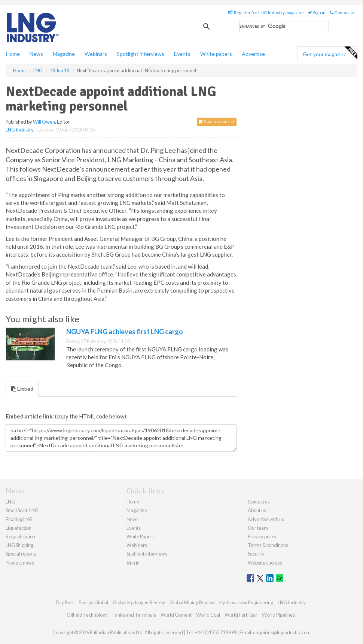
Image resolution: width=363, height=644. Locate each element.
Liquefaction (19, 528)
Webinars (96, 54)
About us (257, 510)
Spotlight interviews (141, 54)
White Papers (141, 536)
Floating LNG (19, 519)
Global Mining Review (192, 602)
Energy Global (93, 602)
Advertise (253, 54)
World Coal (208, 615)
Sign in (317, 13)
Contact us (343, 13)
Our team (258, 528)
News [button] (36, 54)
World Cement (176, 615)
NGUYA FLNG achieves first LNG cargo (125, 332)
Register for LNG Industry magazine (266, 13)
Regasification (20, 536)
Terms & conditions (268, 545)
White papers (216, 54)
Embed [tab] (22, 389)
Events (182, 54)
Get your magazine (330, 53)
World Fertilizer (241, 615)
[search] (284, 27)
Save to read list (217, 122)
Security (256, 554)
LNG (10, 502)
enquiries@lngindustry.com (282, 632)
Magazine (64, 54)
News (132, 519)
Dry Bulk (65, 602)
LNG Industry (19, 130)
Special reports (21, 554)
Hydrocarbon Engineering (246, 602)
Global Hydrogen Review (139, 602)
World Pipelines (278, 615)
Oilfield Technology (87, 615)
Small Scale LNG (22, 510)
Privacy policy (262, 536)
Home (13, 54)
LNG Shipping (19, 545)
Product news (20, 563)
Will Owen (44, 122)
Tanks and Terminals (134, 615)
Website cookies (265, 563)
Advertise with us (266, 519)
